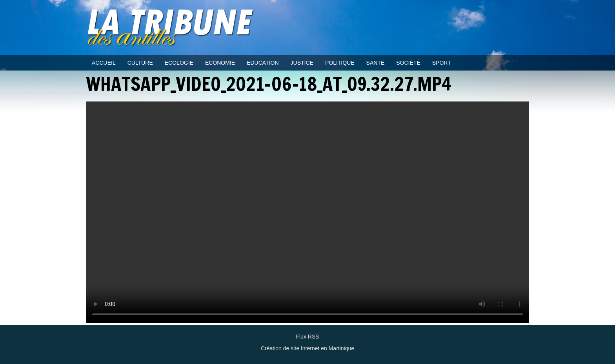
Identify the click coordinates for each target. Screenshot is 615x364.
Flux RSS (307, 337)
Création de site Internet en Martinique (307, 348)
